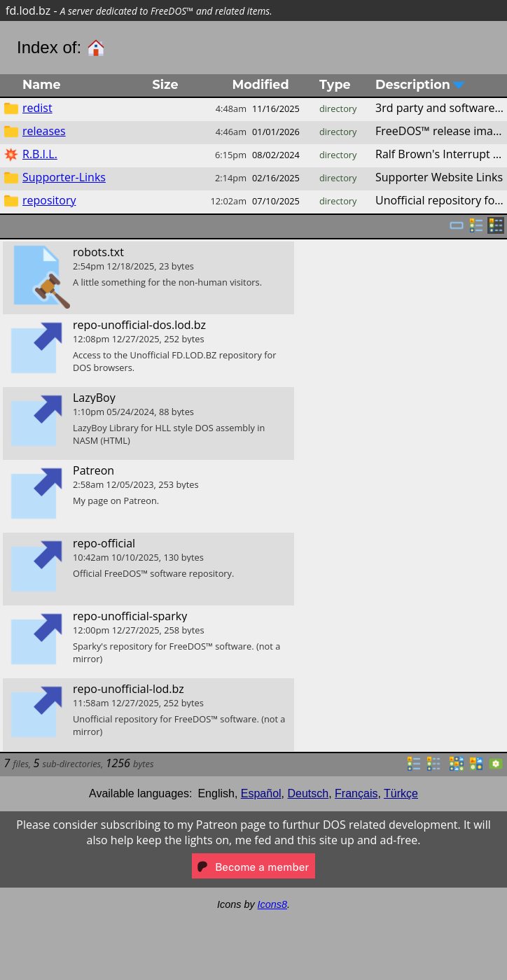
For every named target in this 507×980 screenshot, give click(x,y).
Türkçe (401, 793)
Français (356, 793)
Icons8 (272, 904)
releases (44, 131)
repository (49, 200)
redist (37, 108)
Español (261, 793)
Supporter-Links (64, 177)
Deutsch (308, 793)
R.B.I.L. (40, 154)
